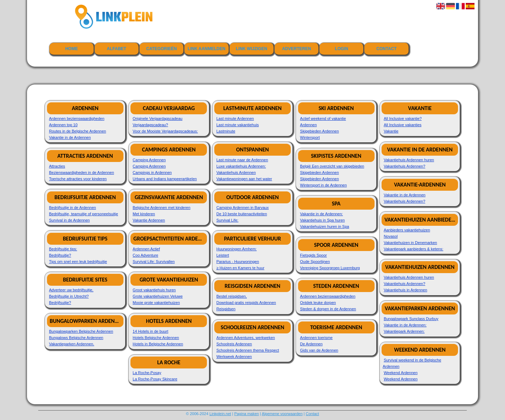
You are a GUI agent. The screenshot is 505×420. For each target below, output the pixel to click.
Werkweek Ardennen (234, 357)
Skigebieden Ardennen (320, 131)
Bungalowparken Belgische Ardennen (81, 331)
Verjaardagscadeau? (150, 125)
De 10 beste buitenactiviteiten (242, 214)
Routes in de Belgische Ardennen (78, 131)
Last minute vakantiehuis (238, 125)
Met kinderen (144, 214)
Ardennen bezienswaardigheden (77, 118)
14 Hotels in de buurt (150, 331)
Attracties (57, 166)
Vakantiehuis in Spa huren (323, 220)
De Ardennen (311, 344)
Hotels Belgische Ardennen (156, 338)
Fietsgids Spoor (314, 255)
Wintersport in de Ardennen (324, 185)
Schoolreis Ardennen (234, 344)
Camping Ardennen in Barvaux (243, 208)
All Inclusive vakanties (403, 125)
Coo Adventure (145, 255)
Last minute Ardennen (235, 118)
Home (72, 49)
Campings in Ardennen (152, 172)
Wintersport (310, 137)
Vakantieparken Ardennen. (72, 344)
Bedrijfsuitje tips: (63, 249)
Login (342, 49)
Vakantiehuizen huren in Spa (325, 226)
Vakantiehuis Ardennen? (404, 166)
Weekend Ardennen (400, 373)
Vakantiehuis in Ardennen (405, 290)
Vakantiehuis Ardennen (236, 172)
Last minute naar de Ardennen (242, 160)
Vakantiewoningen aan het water (244, 179)
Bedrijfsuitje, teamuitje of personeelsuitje (84, 214)
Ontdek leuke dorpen (318, 303)
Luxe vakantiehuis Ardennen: (241, 166)
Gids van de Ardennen (319, 350)
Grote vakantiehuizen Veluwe (157, 296)
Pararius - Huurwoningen (238, 262)
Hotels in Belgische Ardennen (158, 344)
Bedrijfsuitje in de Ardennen (73, 208)
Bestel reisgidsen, (232, 296)
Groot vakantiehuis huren (154, 290)
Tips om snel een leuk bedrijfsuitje (78, 262)
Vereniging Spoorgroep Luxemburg (330, 268)
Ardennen (309, 125)
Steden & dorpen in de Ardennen (328, 309)
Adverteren (297, 49)
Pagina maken (247, 414)
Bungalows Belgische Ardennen (76, 338)
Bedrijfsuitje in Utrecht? (69, 296)
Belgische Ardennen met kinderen (161, 208)
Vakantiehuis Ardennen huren (409, 160)
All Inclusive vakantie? (403, 118)
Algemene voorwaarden (282, 414)
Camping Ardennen (149, 160)
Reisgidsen (226, 309)
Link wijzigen (252, 49)
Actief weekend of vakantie (323, 118)
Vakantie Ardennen (149, 220)
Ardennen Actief (146, 249)
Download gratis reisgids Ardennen (246, 303)
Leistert (223, 255)
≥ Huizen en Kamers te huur (240, 268)
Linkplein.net (220, 414)
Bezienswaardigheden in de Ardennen (82, 172)
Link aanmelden (207, 49)
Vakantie (391, 131)
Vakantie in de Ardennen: (322, 214)
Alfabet (117, 49)
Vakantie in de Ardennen (70, 137)
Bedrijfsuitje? (60, 255)
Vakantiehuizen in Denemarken (410, 243)
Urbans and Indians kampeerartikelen (165, 179)
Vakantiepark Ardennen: (404, 331)
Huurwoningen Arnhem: (237, 249)
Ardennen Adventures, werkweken (246, 338)
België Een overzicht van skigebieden (332, 166)
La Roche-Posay (147, 373)
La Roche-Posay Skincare (155, 379)
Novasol (391, 236)
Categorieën (161, 49)
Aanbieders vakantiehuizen (407, 230)
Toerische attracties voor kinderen (78, 179)
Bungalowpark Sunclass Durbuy (411, 319)
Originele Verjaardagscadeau (157, 118)
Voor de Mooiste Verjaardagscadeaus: (165, 131)
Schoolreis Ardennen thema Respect (248, 350)
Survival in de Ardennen (69, 220)
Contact (386, 49)
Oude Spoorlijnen (315, 262)
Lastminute (226, 131)
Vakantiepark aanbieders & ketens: (413, 249)
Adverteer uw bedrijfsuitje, (71, 290)
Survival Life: (227, 220)
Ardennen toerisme (317, 338)
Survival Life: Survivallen (154, 262)
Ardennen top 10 (63, 125)
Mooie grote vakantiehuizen (156, 303)
